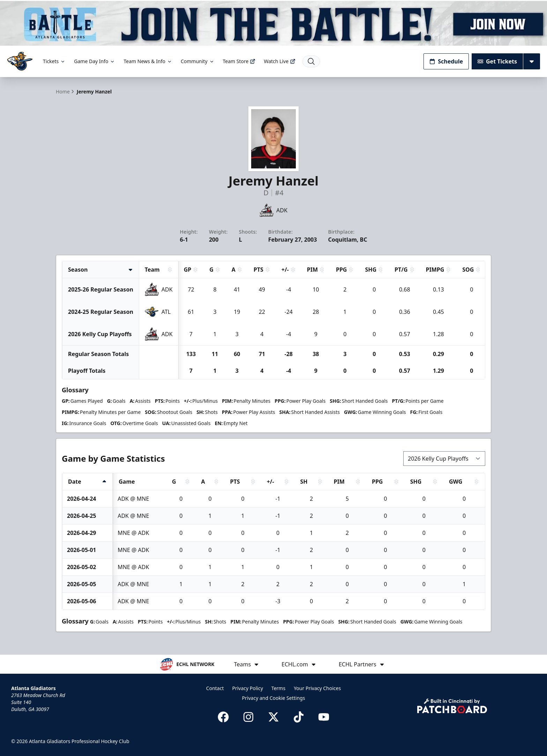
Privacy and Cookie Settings (274, 698)
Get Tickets (497, 61)
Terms (278, 688)
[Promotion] (273, 23)
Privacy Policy (248, 688)
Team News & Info (148, 61)
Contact (215, 688)
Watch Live (280, 61)
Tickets (54, 61)
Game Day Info (95, 61)
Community (198, 61)
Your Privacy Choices (317, 688)
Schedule (446, 61)
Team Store (239, 61)
